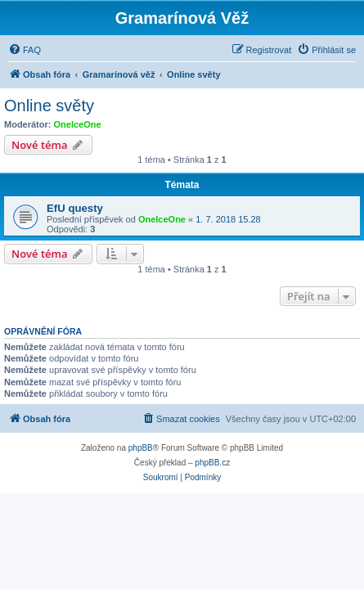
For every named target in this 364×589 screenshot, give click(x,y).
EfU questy (75, 208)
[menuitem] (25, 50)
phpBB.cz (212, 463)
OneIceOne (78, 124)
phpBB (141, 448)
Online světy (49, 106)
